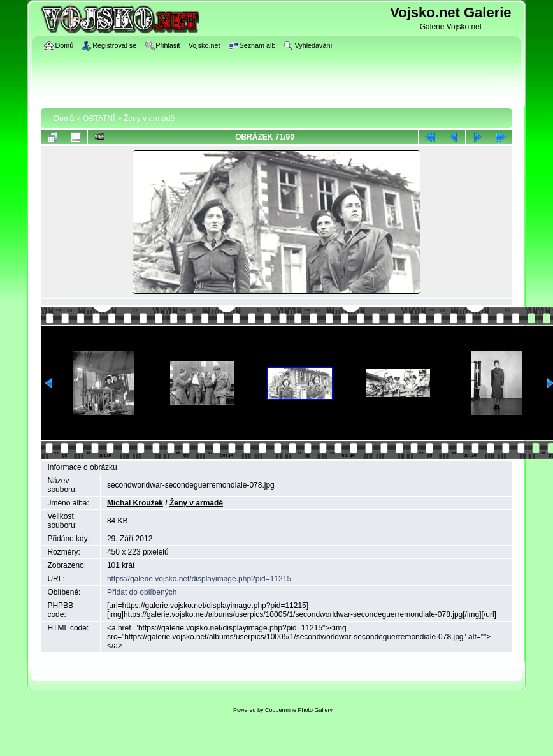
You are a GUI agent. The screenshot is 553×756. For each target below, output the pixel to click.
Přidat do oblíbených (142, 592)
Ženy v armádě (149, 119)
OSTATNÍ (99, 119)
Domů (64, 119)
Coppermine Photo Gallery (299, 710)
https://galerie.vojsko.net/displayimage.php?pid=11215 (199, 579)
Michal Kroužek (135, 503)
